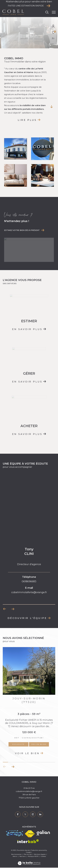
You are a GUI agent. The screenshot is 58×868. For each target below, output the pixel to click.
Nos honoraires (16, 854)
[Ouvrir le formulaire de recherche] (47, 12)
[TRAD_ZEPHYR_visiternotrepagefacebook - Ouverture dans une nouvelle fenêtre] (18, 814)
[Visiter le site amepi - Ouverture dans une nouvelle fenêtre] (14, 833)
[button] (13, 767)
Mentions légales (40, 854)
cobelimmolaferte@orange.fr (29, 791)
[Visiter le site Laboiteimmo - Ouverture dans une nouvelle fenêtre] (29, 861)
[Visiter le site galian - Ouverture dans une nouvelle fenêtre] (43, 833)
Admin (15, 856)
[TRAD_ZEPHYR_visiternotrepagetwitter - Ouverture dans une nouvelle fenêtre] (25, 814)
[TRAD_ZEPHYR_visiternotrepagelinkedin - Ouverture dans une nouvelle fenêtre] (40, 814)
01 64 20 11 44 (29, 788)
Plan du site (28, 854)
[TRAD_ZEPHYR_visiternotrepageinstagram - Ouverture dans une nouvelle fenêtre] (33, 814)
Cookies (43, 856)
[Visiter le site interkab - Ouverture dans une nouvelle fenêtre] (28, 841)
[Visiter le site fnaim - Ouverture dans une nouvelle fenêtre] (30, 834)
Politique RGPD (33, 856)
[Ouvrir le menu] (54, 12)
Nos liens (23, 856)
